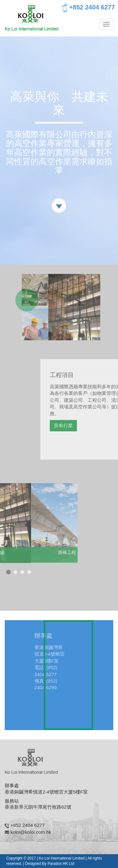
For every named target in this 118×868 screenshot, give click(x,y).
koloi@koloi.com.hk (31, 832)
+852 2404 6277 (89, 8)
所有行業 (80, 426)
